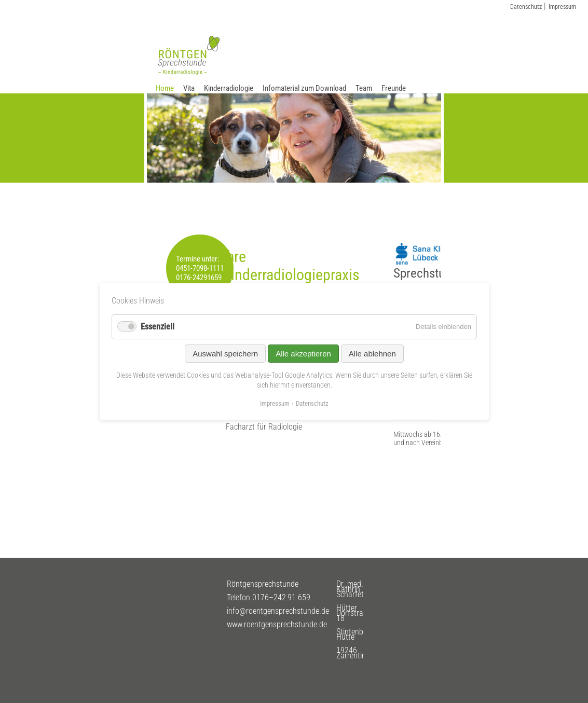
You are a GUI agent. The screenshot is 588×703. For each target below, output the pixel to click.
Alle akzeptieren (303, 354)
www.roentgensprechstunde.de (277, 624)
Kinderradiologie (229, 88)
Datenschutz (526, 7)
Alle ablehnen (372, 354)
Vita (189, 88)
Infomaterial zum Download (304, 88)
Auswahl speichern (225, 354)
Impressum (562, 7)
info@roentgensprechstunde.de (278, 611)
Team (364, 88)
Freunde (394, 88)
